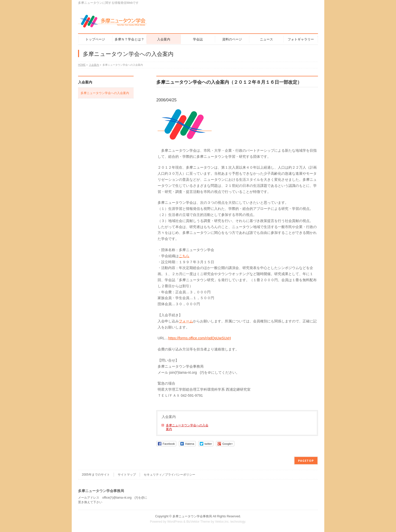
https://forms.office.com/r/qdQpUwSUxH (200, 338)
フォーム (186, 321)
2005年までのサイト (96, 475)
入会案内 (169, 417)
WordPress (175, 522)
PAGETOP (306, 461)
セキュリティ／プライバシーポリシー (169, 475)
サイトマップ (127, 475)
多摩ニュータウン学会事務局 (192, 516)
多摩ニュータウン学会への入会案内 (187, 427)
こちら (184, 256)
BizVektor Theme (198, 522)
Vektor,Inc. (222, 522)
